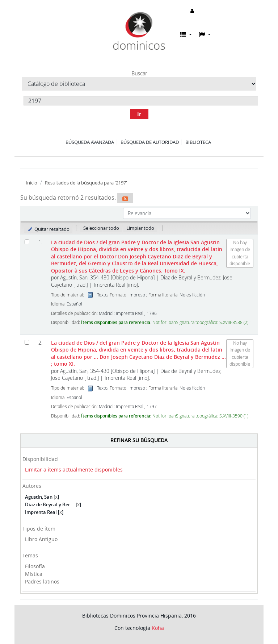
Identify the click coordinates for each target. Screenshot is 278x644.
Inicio (31, 183)
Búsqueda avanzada (90, 142)
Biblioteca (198, 142)
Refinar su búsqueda (139, 440)
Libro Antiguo (41, 539)
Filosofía (35, 566)
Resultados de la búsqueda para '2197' (86, 183)
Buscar (139, 74)
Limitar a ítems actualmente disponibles (74, 470)
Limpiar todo (140, 228)
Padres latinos (42, 581)
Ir (139, 114)
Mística (34, 574)
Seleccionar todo (101, 228)
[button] (186, 34)
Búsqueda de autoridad (150, 142)
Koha (158, 628)
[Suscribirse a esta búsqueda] (125, 198)
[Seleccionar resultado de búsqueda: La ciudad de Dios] (27, 242)
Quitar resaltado (48, 229)
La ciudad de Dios (137, 256)
